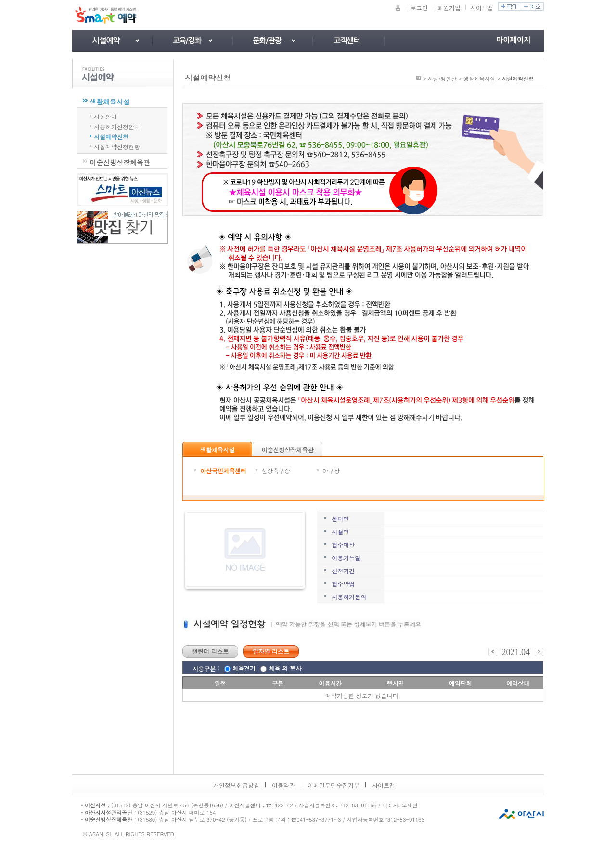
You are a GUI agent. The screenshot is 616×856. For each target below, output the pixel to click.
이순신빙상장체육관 (120, 162)
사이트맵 (482, 7)
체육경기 (244, 668)
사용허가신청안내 (117, 126)
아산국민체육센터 (223, 471)
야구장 (331, 471)
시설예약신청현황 (117, 146)
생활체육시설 (110, 102)
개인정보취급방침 (236, 785)
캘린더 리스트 (210, 651)
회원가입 (449, 7)
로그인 (419, 7)
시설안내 (105, 116)
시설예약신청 (111, 136)
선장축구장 (276, 471)
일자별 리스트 (271, 651)
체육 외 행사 (285, 668)
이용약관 (283, 785)
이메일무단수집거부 (334, 785)
